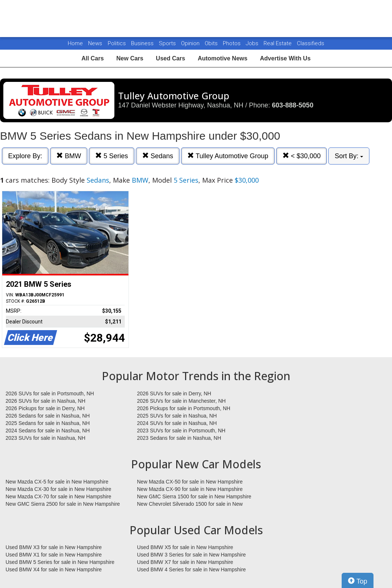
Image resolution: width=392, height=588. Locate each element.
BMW (69, 156)
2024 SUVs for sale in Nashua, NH (177, 423)
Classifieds (311, 43)
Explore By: (25, 156)
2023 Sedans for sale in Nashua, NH (179, 438)
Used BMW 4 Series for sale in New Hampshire (191, 569)
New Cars (130, 58)
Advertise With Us (285, 58)
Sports (168, 43)
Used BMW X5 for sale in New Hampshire (185, 547)
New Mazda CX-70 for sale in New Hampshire (58, 496)
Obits (212, 43)
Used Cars (170, 58)
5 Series (112, 156)
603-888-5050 (293, 105)
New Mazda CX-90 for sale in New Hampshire (190, 489)
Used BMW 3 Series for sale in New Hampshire (191, 555)
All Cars (93, 58)
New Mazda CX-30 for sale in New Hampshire (58, 489)
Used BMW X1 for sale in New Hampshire (54, 555)
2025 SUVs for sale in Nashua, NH (177, 416)
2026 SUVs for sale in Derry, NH (174, 393)
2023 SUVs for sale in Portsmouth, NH (181, 431)
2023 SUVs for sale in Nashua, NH (46, 438)
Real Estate (278, 43)
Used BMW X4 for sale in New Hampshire (54, 569)
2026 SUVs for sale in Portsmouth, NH (50, 393)
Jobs (253, 43)
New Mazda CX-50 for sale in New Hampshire (190, 482)
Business (143, 43)
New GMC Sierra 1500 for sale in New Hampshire (194, 496)
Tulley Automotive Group (228, 156)
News (95, 43)
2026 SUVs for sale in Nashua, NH (46, 401)
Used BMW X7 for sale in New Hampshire (185, 562)
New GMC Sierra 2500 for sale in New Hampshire (63, 504)
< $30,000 (302, 156)
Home (75, 43)
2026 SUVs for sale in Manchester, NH (181, 401)
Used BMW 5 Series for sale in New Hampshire (60, 562)
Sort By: (349, 156)
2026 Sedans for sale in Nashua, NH (48, 416)
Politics (117, 43)
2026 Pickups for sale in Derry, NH (45, 408)
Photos (232, 43)
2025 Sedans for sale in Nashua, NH (48, 423)
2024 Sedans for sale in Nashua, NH (48, 431)
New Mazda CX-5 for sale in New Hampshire (57, 482)
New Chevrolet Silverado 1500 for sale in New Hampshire (190, 504)
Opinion (191, 43)
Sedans (158, 156)
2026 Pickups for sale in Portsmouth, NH (184, 408)
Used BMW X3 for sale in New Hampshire (54, 547)
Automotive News (222, 58)
